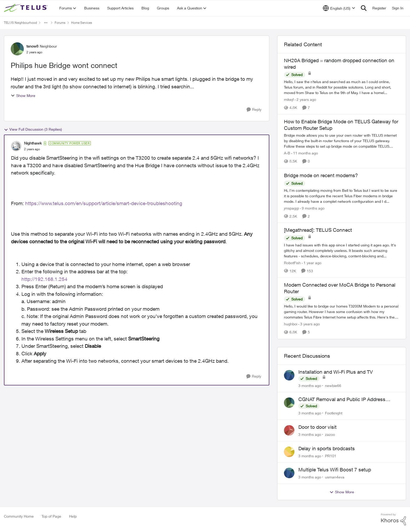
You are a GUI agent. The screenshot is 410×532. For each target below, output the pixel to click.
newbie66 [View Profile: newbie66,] (333, 385)
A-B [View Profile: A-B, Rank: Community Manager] (287, 153)
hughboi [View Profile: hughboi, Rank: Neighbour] (291, 324)
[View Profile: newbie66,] (289, 375)
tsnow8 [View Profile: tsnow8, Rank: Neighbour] (32, 46)
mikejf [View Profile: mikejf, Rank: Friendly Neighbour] (289, 99)
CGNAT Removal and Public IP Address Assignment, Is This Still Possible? (342, 400)
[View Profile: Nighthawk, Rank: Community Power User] (16, 146)
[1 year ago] (312, 263)
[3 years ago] (309, 324)
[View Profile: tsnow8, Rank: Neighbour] (17, 49)
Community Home (19, 516)
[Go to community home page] (26, 8)
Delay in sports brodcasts (327, 448)
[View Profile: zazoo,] (289, 430)
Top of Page (51, 516)
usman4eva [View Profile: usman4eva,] (335, 477)
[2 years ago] (305, 99)
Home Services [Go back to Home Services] (82, 23)
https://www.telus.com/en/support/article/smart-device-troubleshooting (104, 203)
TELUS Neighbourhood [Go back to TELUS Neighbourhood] (20, 23)
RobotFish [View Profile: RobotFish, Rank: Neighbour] (292, 263)
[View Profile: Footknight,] (289, 403)
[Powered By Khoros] (394, 519)
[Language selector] (339, 8)
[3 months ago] (310, 385)
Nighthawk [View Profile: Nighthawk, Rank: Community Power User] (33, 143)
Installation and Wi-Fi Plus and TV (336, 372)
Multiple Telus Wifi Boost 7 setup (335, 470)
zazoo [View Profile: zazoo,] (330, 434)
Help (73, 516)
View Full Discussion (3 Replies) (33, 129)
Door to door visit (317, 427)
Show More (23, 96)
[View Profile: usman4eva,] (289, 473)
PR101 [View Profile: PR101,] (331, 456)
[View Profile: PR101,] (289, 452)
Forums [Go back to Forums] (60, 23)
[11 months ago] (305, 153)
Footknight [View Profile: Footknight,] (334, 413)
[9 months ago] (312, 208)
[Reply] (254, 110)
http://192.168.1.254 (44, 279)
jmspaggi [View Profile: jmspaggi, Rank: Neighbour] (291, 208)
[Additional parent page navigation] (46, 23)
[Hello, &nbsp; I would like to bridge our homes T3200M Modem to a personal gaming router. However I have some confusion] (342, 312)
